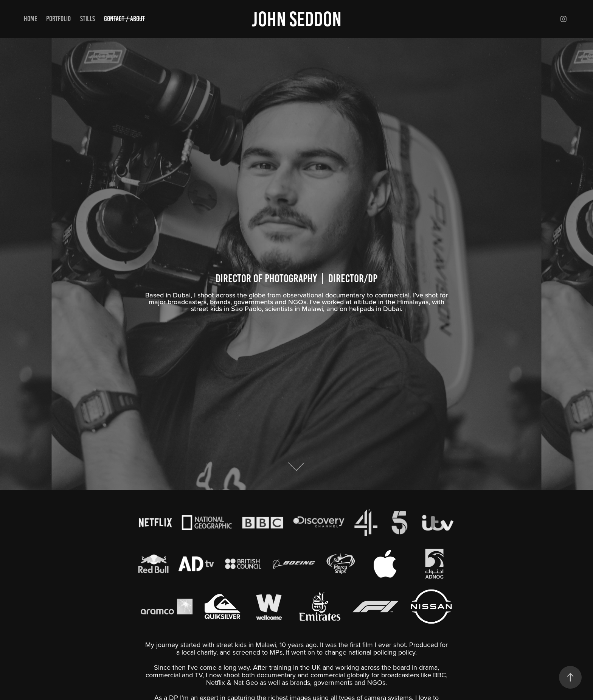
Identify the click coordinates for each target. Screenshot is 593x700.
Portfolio (58, 19)
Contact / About (124, 19)
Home (30, 19)
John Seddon (296, 19)
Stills (88, 19)
